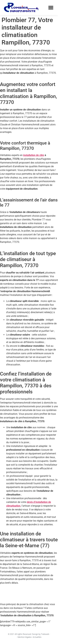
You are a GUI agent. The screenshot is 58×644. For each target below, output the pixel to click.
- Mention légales (24, 637)
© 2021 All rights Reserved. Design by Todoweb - (29, 634)
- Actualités (37, 637)
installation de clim (34, 155)
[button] (51, 8)
